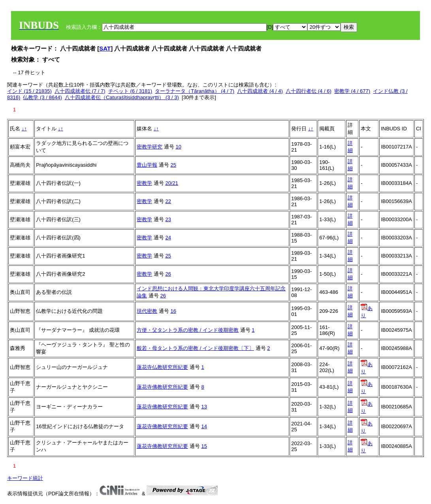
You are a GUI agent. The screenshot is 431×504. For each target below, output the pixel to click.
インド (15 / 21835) (29, 91)
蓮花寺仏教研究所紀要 (162, 367)
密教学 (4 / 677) (352, 91)
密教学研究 (150, 147)
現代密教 (147, 311)
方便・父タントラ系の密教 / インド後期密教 (188, 330)
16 (173, 311)
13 (204, 407)
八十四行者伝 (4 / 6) (309, 91)
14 (204, 426)
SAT (105, 48)
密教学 (144, 183)
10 (178, 147)
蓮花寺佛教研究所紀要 (162, 387)
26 (168, 274)
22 (168, 201)
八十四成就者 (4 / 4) (260, 91)
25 (173, 165)
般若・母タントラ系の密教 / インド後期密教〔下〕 (195, 348)
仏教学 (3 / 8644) (42, 97)
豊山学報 (147, 165)
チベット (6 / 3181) (130, 91)
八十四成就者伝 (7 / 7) (80, 91)
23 (168, 219)
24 (168, 238)
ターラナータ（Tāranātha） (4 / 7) (195, 91)
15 (204, 446)
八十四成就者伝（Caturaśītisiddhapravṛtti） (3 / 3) (122, 97)
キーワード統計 (25, 478)
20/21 (172, 183)
